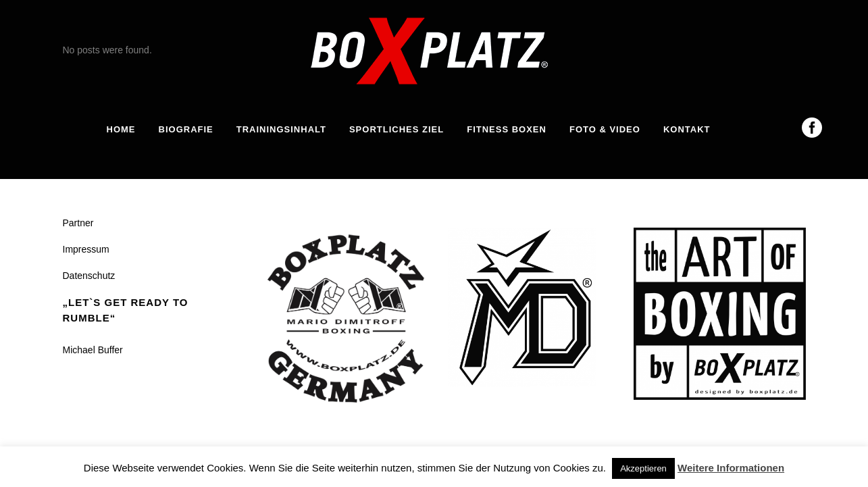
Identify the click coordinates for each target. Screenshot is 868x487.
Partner (78, 223)
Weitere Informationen (731, 468)
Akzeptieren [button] (643, 468)
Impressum (86, 249)
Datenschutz (89, 276)
